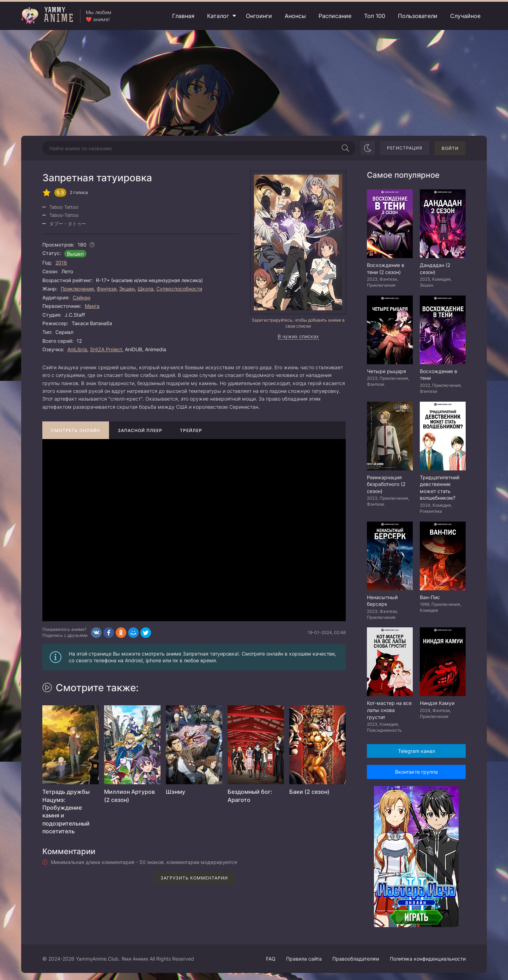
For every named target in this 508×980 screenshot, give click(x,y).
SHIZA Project (106, 349)
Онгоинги (259, 16)
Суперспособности (179, 289)
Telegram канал (416, 751)
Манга (92, 306)
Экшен (127, 289)
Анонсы (295, 16)
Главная (183, 16)
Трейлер (191, 430)
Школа (146, 289)
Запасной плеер (140, 430)
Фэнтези (107, 289)
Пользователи (418, 16)
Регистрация (405, 148)
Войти (450, 148)
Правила (304, 959)
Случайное (465, 16)
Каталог (218, 16)
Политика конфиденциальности (428, 959)
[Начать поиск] (345, 148)
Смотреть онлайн (76, 430)
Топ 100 (375, 16)
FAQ (271, 959)
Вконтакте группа (416, 772)
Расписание (335, 16)
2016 (61, 263)
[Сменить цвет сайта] (368, 148)
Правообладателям (356, 959)
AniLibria (77, 349)
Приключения (77, 289)
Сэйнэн (81, 297)
